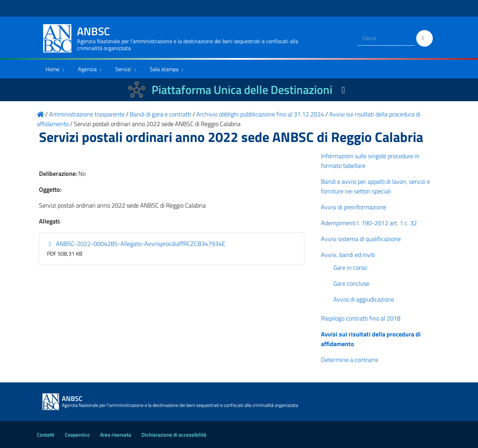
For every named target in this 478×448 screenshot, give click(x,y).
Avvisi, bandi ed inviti (348, 255)
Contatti (46, 435)
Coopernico (77, 435)
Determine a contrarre (350, 360)
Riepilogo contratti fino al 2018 (361, 318)
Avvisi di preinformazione (354, 207)
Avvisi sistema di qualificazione (361, 239)
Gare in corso (350, 268)
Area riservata (116, 435)
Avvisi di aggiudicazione (364, 299)
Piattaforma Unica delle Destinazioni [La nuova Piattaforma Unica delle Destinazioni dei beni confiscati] (242, 90)
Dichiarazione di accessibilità (174, 435)
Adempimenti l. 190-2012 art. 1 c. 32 (369, 223)
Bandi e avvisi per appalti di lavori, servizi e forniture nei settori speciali (375, 186)
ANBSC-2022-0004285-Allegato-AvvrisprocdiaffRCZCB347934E (136, 244)
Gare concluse (351, 283)
